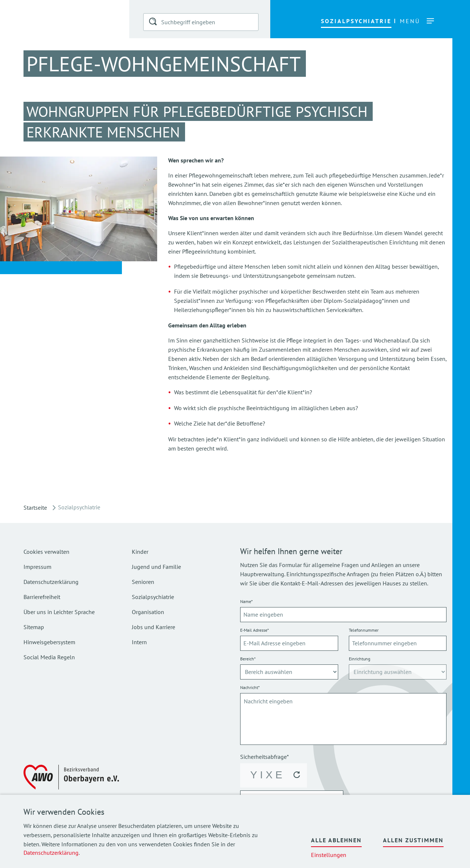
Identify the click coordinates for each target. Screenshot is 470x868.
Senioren (143, 582)
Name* (246, 601)
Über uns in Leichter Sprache (59, 612)
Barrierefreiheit (42, 597)
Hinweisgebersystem (49, 642)
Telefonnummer (364, 630)
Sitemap (34, 627)
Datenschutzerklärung (51, 853)
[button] (153, 23)
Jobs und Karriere (153, 627)
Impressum (37, 567)
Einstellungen (329, 855)
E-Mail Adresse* (254, 630)
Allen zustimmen (413, 840)
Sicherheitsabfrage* (265, 757)
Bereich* (248, 659)
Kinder (140, 552)
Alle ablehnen (336, 840)
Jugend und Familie (156, 567)
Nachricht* (250, 687)
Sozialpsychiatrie (153, 597)
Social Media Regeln (49, 657)
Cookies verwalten (46, 552)
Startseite (35, 507)
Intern (139, 642)
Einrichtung (359, 659)
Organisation (148, 612)
